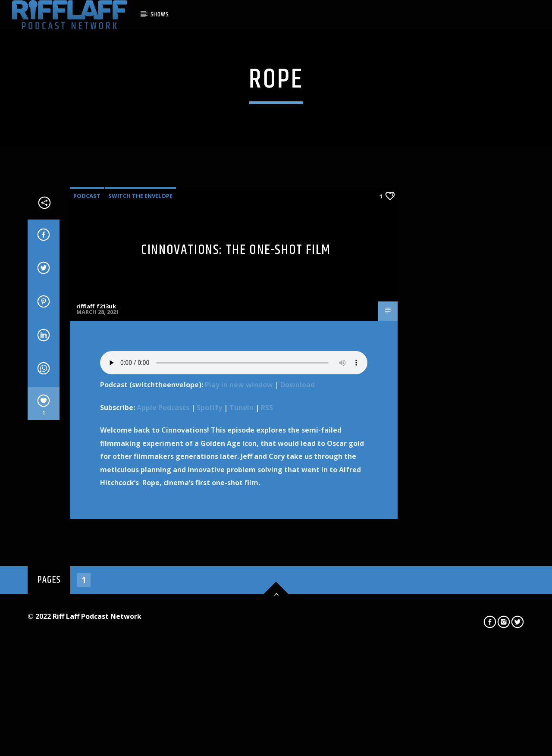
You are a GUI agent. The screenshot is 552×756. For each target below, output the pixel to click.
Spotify (209, 593)
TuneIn (241, 593)
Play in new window (239, 570)
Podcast (87, 381)
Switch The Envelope (140, 381)
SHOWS (160, 14)
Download (298, 570)
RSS (267, 593)
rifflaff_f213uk (96, 492)
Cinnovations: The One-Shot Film (236, 435)
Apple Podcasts (163, 593)
